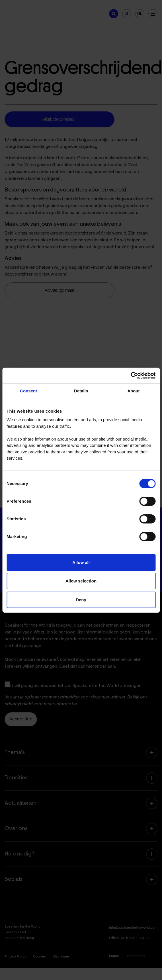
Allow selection (81, 581)
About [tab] (133, 391)
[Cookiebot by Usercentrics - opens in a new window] (131, 376)
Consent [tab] (28, 391)
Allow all (81, 562)
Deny (81, 600)
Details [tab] (81, 391)
